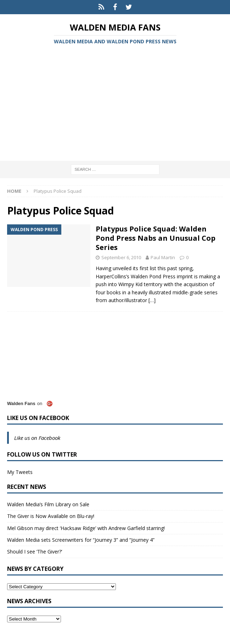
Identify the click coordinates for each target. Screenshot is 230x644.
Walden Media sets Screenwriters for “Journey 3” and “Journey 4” (81, 540)
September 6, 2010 (121, 257)
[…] (152, 300)
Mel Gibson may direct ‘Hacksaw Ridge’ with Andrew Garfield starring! (86, 528)
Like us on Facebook (38, 418)
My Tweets (20, 472)
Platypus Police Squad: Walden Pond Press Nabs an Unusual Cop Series (156, 238)
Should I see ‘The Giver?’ (35, 552)
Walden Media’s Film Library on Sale (48, 504)
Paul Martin (163, 257)
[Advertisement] (115, 104)
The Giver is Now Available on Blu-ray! (51, 516)
